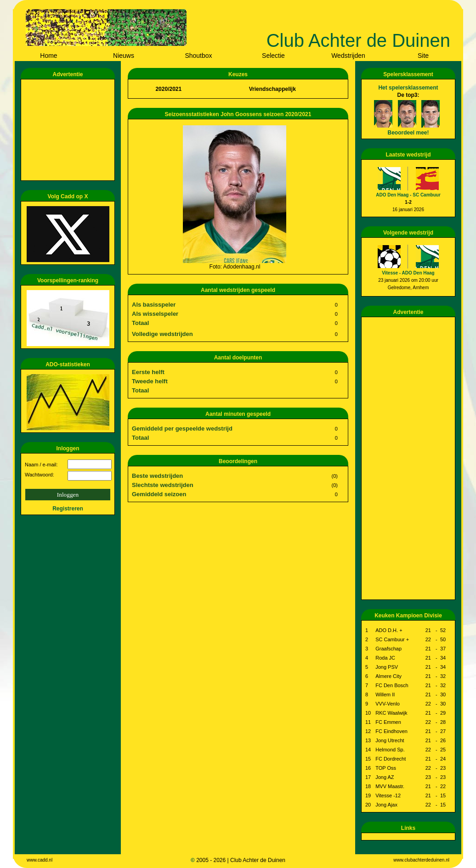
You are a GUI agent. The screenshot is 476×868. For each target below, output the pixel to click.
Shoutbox (198, 56)
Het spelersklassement (408, 88)
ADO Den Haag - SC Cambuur (408, 195)
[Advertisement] (69, 130)
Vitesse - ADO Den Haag (408, 273)
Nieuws (124, 56)
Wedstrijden (348, 56)
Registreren (68, 509)
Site (423, 56)
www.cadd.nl (40, 860)
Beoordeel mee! (408, 133)
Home (48, 56)
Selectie (273, 56)
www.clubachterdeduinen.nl (421, 860)
